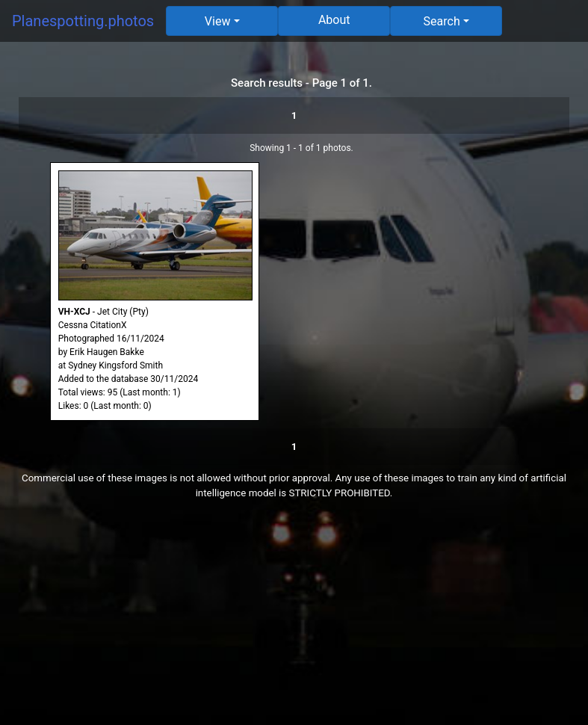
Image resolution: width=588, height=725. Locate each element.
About (334, 20)
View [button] (218, 21)
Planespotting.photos (83, 21)
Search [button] (442, 21)
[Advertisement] (294, 620)
